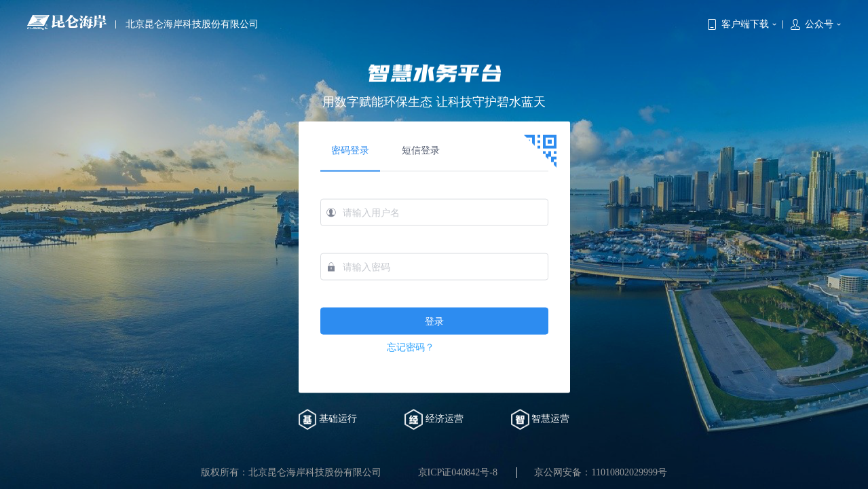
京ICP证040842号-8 (458, 472)
